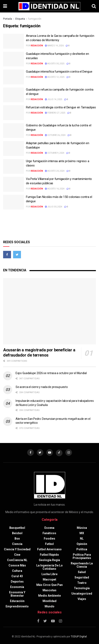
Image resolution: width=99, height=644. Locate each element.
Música (82, 528)
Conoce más (17, 565)
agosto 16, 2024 (55, 189)
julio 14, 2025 (54, 99)
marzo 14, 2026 (54, 46)
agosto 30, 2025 (55, 64)
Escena (49, 528)
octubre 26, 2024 (55, 135)
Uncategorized (82, 594)
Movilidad (49, 601)
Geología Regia (49, 560)
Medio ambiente (49, 596)
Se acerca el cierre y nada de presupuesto (42, 387)
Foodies (49, 539)
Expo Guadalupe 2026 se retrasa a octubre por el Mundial (51, 373)
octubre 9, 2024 (55, 153)
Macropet (49, 579)
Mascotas (49, 590)
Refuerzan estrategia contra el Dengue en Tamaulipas (61, 107)
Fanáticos (49, 533)
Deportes (17, 582)
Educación (17, 601)
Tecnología (82, 588)
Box (17, 539)
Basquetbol (17, 528)
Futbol (49, 544)
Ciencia (17, 544)
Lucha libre (49, 574)
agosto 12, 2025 (55, 77)
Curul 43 (17, 576)
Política (82, 549)
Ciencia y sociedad (17, 549)
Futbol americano (49, 549)
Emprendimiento (17, 606)
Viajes (82, 599)
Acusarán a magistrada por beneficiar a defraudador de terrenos (39, 353)
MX (82, 533)
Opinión (82, 544)
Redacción (37, 46)
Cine (17, 555)
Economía (17, 587)
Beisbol (17, 533)
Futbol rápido (49, 555)
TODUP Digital (79, 637)
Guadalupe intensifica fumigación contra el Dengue (59, 72)
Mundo (49, 606)
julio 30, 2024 (54, 207)
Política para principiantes (82, 556)
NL (82, 539)
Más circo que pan (49, 585)
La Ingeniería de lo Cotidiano (49, 567)
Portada (8, 19)
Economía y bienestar (17, 594)
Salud (82, 572)
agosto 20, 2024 (55, 171)
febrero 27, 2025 (55, 113)
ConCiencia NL (17, 560)
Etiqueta (20, 19)
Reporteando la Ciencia (82, 565)
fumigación (35, 19)
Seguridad (82, 577)
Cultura (17, 571)
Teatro (82, 583)
